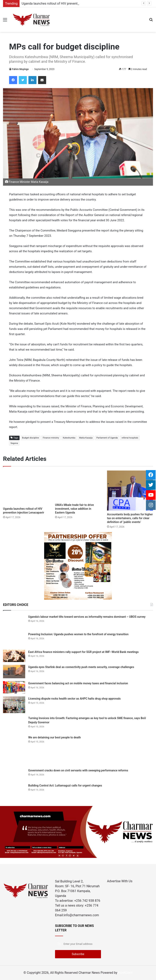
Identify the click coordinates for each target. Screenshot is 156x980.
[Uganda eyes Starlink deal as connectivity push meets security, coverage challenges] (14, 672)
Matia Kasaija (86, 438)
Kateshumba (69, 438)
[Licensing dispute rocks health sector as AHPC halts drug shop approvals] (14, 705)
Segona (14, 443)
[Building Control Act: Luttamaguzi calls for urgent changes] (14, 791)
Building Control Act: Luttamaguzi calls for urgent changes (65, 785)
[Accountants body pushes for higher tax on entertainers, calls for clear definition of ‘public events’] (130, 491)
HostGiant (125, 973)
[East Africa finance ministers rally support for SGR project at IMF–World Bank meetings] (14, 656)
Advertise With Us (120, 881)
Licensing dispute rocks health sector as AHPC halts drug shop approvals (74, 699)
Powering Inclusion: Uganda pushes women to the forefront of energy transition (78, 634)
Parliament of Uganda (107, 438)
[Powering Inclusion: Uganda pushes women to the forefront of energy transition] (14, 639)
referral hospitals (130, 438)
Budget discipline (30, 438)
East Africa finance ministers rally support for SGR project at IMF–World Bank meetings (83, 652)
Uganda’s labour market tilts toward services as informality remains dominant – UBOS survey (87, 617)
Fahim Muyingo (20, 69)
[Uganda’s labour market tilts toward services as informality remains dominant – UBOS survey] (14, 622)
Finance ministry (51, 438)
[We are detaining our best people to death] (14, 750)
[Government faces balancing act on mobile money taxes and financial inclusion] (14, 687)
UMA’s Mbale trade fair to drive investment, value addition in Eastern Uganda (74, 509)
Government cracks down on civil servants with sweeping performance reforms (78, 770)
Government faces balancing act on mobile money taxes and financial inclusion (78, 683)
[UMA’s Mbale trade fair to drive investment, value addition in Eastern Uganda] (78, 486)
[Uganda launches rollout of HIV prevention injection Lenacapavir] (26, 488)
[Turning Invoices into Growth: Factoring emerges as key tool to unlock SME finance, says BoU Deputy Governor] (14, 724)
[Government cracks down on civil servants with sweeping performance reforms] (14, 774)
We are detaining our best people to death (55, 737)
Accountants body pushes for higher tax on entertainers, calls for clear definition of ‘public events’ (130, 518)
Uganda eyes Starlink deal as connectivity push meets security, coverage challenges (81, 667)
